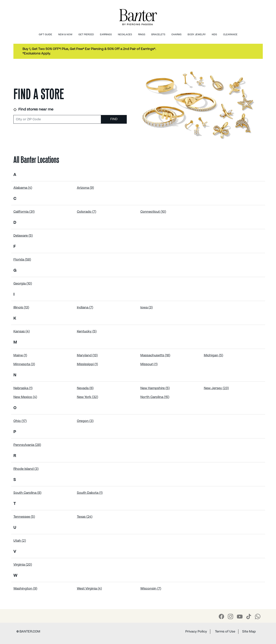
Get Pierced (86, 34)
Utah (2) (20, 541)
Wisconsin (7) (151, 589)
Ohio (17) (20, 421)
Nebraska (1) (23, 388)
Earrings (106, 34)
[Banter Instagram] (230, 616)
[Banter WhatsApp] (258, 616)
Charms (176, 34)
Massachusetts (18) (155, 355)
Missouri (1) (149, 364)
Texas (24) (85, 517)
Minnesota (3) (24, 364)
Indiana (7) (85, 307)
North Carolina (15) (155, 397)
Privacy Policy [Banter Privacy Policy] (196, 632)
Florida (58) (22, 260)
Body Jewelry (197, 34)
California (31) (24, 212)
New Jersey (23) (216, 388)
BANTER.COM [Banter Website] (28, 632)
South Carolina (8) (27, 493)
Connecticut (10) (153, 212)
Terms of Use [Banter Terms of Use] (225, 632)
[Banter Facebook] (221, 616)
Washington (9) (25, 589)
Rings (142, 34)
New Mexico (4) (25, 397)
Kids (214, 34)
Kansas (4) (22, 331)
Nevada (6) (85, 388)
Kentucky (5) (87, 331)
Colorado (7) (87, 212)
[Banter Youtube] (240, 616)
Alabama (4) (23, 188)
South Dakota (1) (90, 493)
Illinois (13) (21, 307)
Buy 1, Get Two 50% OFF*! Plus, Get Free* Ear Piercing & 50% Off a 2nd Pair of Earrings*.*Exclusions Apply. (89, 51)
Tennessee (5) (24, 517)
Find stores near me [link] (33, 109)
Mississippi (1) (87, 364)
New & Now (65, 34)
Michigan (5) (213, 355)
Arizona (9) (85, 188)
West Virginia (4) (89, 589)
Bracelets (158, 34)
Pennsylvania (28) (27, 445)
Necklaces (125, 34)
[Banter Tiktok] (249, 616)
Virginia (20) (23, 565)
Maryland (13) (87, 355)
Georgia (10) (23, 284)
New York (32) (87, 397)
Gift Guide (45, 34)
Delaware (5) (23, 236)
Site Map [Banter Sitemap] (249, 632)
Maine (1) (20, 355)
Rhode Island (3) (26, 469)
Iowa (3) (147, 307)
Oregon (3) (85, 421)
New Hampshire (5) (155, 388)
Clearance (230, 34)
